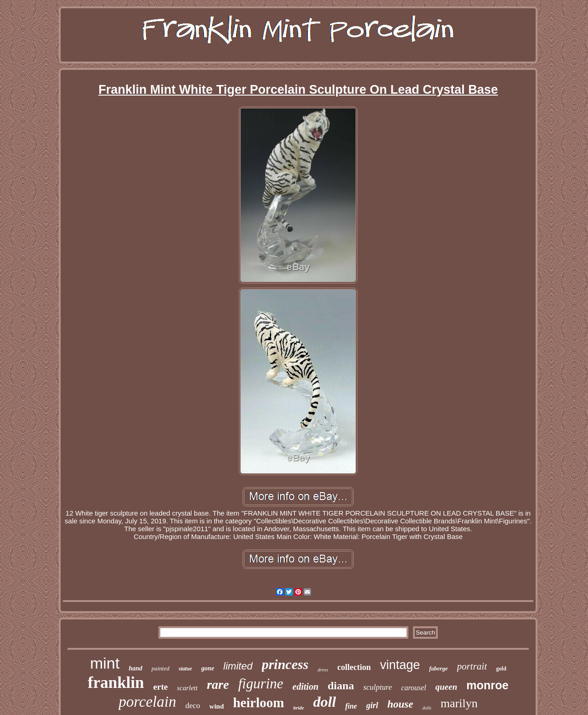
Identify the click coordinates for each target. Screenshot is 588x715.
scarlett (187, 688)
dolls (427, 708)
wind (217, 706)
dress (323, 670)
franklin (116, 683)
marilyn (459, 703)
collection (354, 667)
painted (161, 668)
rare (218, 684)
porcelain (147, 702)
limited (238, 666)
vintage (400, 665)
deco (192, 706)
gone (208, 668)
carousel (414, 688)
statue (185, 669)
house (400, 704)
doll (325, 702)
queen (447, 687)
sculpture (378, 687)
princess (285, 664)
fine (351, 706)
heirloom (258, 703)
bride (298, 708)
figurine (260, 684)
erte (161, 687)
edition (306, 687)
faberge (438, 668)
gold (501, 669)
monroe (487, 685)
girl (372, 705)
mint (105, 663)
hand (136, 668)
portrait (472, 666)
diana (341, 686)
